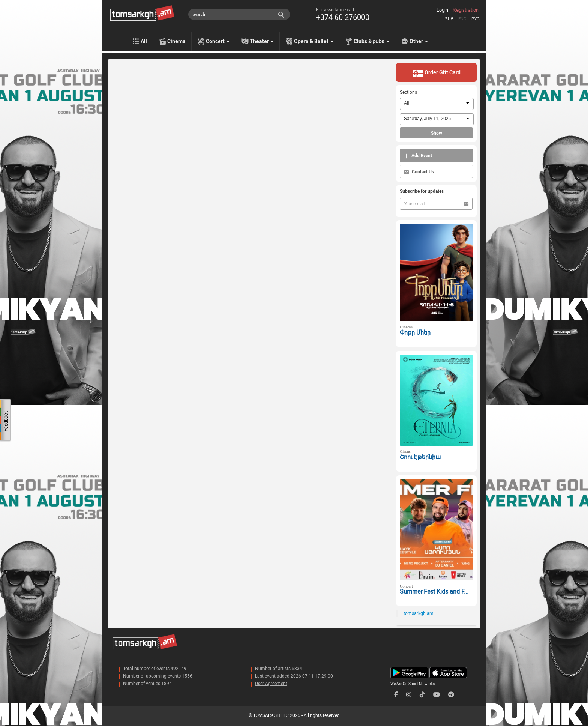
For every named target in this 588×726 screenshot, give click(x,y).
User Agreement (271, 684)
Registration (466, 10)
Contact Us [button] (419, 172)
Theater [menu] (262, 41)
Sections (408, 92)
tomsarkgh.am (418, 613)
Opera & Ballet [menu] (314, 41)
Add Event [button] (418, 156)
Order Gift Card (436, 73)
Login (442, 10)
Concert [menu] (218, 41)
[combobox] (437, 104)
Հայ (449, 19)
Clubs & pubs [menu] (371, 41)
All (144, 41)
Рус (475, 19)
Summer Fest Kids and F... (434, 591)
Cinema (176, 41)
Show (436, 133)
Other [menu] (419, 41)
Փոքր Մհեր (415, 333)
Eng (462, 19)
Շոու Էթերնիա (420, 457)
